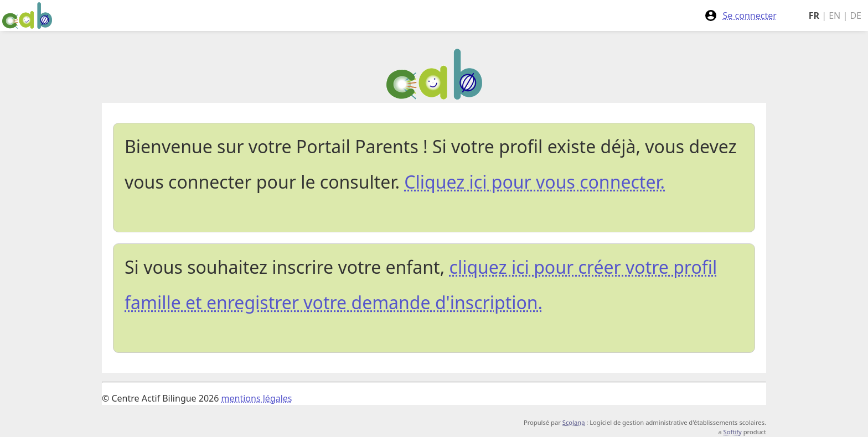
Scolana (574, 422)
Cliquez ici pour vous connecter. (534, 182)
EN (835, 15)
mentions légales (257, 398)
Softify (733, 432)
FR (814, 15)
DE (856, 15)
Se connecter (740, 15)
